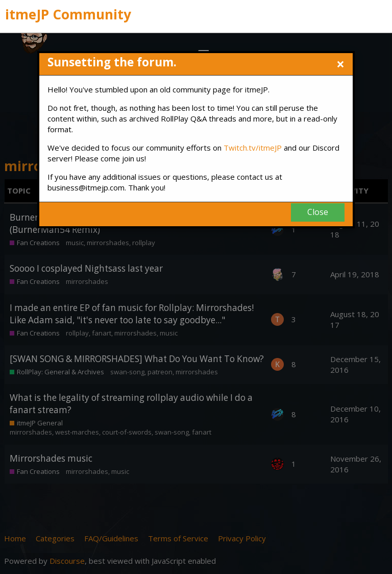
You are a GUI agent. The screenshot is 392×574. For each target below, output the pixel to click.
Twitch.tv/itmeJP (253, 148)
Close (318, 212)
